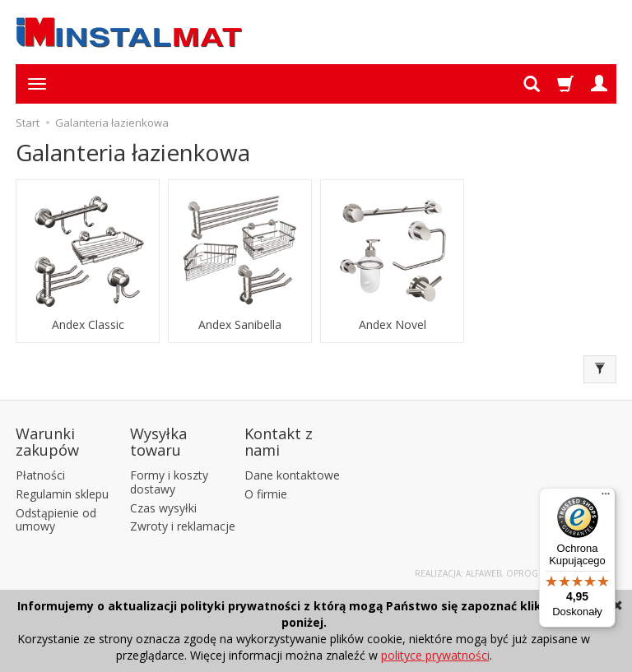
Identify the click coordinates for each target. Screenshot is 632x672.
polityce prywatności (435, 655)
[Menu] (606, 498)
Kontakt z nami (279, 442)
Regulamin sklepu (62, 494)
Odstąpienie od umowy (56, 520)
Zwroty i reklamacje (183, 526)
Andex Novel (393, 325)
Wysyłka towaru (158, 442)
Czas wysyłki (163, 508)
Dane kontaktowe (292, 475)
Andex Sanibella (240, 325)
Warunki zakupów (47, 442)
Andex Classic (88, 325)
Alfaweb (483, 573)
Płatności (40, 475)
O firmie (266, 494)
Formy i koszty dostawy (169, 482)
